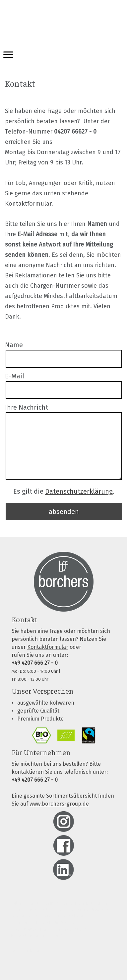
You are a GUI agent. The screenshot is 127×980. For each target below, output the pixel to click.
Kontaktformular (48, 647)
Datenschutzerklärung (79, 491)
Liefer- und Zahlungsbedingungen (42, 922)
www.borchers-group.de (59, 804)
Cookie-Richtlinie (26, 951)
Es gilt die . (64, 491)
